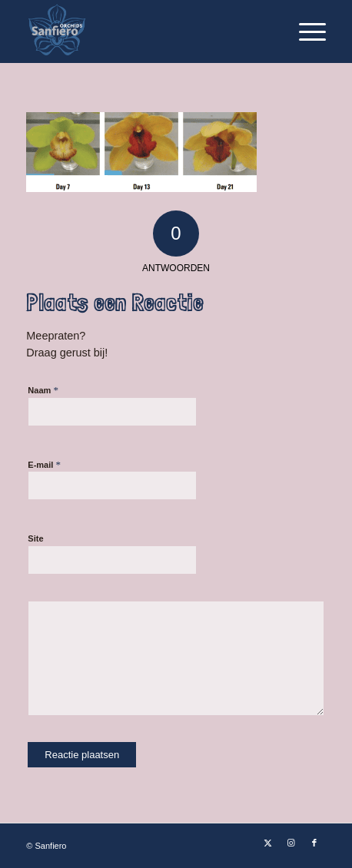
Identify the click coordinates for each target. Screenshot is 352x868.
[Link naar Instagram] (291, 843)
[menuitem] (305, 31)
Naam (43, 390)
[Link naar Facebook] (314, 843)
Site (35, 538)
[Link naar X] (268, 843)
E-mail (44, 464)
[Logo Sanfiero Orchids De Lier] (146, 31)
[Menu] (305, 31)
